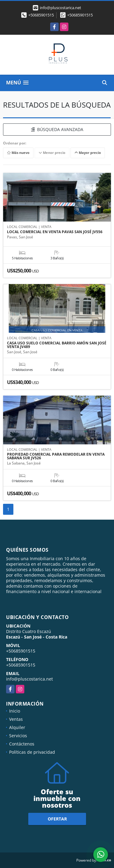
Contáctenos (22, 744)
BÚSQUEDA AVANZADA (57, 129)
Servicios (18, 736)
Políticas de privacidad (32, 752)
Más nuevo (18, 153)
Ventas (16, 719)
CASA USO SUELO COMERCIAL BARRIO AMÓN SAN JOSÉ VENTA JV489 (57, 345)
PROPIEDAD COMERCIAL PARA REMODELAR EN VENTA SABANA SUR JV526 (56, 456)
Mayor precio (88, 153)
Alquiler (17, 727)
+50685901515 (41, 15)
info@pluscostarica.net (29, 679)
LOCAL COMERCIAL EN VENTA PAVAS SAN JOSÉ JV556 (55, 232)
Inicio (15, 711)
